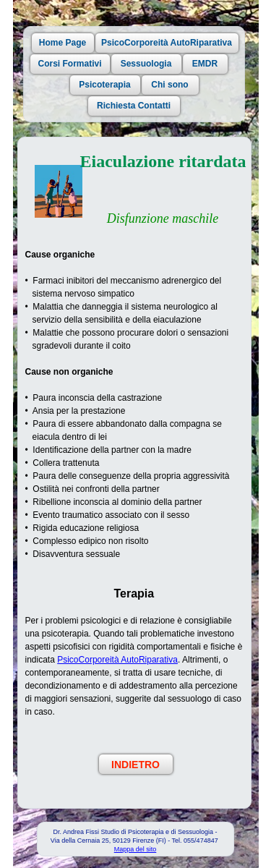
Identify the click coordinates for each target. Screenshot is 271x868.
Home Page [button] (63, 43)
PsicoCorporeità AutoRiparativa (117, 660)
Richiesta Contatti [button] (134, 106)
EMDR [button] (205, 64)
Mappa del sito (135, 849)
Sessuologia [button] (146, 64)
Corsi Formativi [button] (69, 64)
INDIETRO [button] (135, 765)
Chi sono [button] (169, 85)
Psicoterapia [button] (104, 85)
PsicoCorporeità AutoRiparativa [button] (167, 43)
